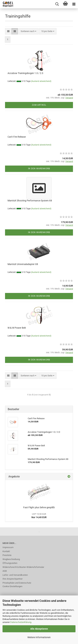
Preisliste (7, 555)
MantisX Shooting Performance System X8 (30, 201)
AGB (5, 571)
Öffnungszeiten (10, 563)
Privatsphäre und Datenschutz (17, 583)
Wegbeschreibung (11, 559)
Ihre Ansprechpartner (13, 579)
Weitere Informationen (39, 637)
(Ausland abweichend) (41, 81)
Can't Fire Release (17, 137)
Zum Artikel (39, 105)
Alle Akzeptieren (39, 629)
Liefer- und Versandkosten (15, 575)
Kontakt (6, 551)
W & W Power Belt (17, 328)
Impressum (8, 547)
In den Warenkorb (39, 169)
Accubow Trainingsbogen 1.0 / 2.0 (25, 73)
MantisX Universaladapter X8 (23, 264)
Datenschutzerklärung (21, 622)
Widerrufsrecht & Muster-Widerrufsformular (23, 567)
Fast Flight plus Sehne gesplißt (39, 507)
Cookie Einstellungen (12, 586)
